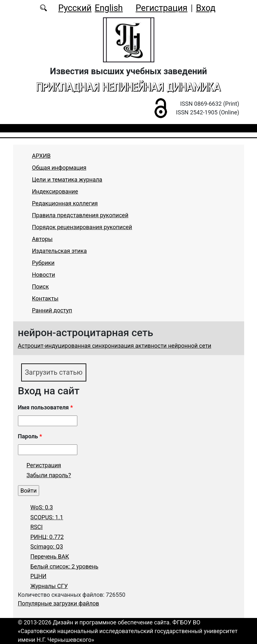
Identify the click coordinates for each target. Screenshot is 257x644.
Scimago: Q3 (47, 546)
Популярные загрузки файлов (59, 603)
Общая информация (59, 168)
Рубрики (43, 263)
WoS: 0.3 (42, 507)
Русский (75, 8)
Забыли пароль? (49, 475)
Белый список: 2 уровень (64, 566)
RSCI (37, 527)
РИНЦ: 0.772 (47, 537)
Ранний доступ (52, 310)
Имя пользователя (46, 407)
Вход (206, 8)
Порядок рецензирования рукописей (82, 227)
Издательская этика (60, 251)
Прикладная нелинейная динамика (128, 87)
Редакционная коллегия (65, 203)
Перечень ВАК (50, 556)
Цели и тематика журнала (67, 179)
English (109, 8)
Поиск (41, 286)
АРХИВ (41, 156)
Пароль (30, 436)
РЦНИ (39, 576)
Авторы (43, 239)
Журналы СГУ (49, 586)
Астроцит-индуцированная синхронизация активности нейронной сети (115, 346)
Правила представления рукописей (80, 215)
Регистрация (162, 8)
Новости (44, 275)
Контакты (45, 298)
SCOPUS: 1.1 (47, 517)
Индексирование (55, 191)
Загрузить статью (54, 372)
